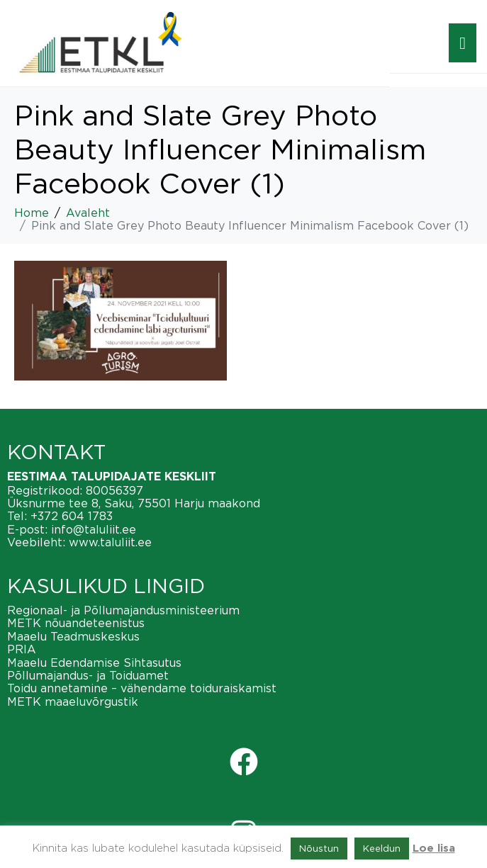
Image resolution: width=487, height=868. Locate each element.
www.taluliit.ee (110, 542)
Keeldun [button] (382, 848)
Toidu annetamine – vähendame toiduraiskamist (142, 688)
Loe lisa (434, 849)
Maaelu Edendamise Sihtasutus (94, 663)
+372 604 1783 (72, 516)
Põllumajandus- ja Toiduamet (88, 675)
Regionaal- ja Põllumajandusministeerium (123, 610)
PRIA (22, 649)
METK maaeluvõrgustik (73, 701)
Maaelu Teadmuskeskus (73, 636)
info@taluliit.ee (94, 529)
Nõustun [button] (319, 848)
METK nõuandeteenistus (76, 623)
